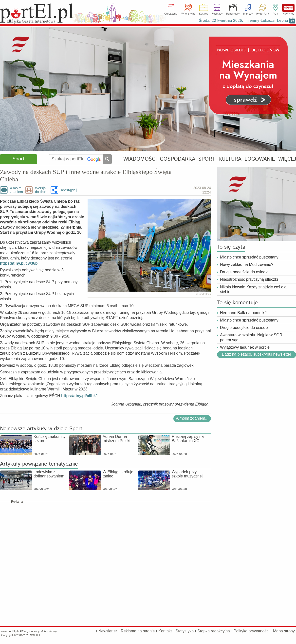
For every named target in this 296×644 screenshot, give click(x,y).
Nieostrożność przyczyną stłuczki (249, 279)
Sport (18, 159)
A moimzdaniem (16, 190)
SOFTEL (35, 635)
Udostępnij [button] (68, 190)
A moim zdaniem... (192, 418)
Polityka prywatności (251, 631)
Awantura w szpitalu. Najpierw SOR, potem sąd (252, 337)
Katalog (204, 14)
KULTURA (230, 159)
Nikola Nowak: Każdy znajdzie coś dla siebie (253, 289)
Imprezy (248, 14)
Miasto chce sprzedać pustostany (249, 257)
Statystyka (185, 631)
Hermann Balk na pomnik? (243, 313)
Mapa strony (284, 631)
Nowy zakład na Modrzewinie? (247, 265)
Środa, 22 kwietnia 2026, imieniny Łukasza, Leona (243, 21)
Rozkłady (217, 14)
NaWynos (288, 8)
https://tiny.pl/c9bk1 (80, 396)
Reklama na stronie (138, 631)
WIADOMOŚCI (140, 159)
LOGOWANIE (260, 159)
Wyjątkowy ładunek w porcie (245, 347)
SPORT (207, 159)
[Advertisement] (105, 540)
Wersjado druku (42, 190)
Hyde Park (263, 14)
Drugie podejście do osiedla (244, 272)
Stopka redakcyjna (214, 631)
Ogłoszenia (171, 14)
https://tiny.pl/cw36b (19, 263)
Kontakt (165, 631)
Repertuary (233, 14)
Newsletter (108, 631)
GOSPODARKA (178, 159)
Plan (275, 14)
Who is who (188, 14)
